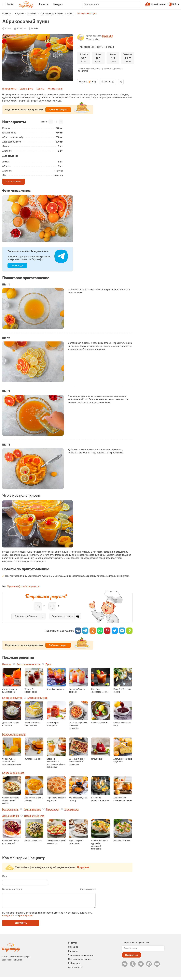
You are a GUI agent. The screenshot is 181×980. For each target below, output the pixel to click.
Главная (7, 14)
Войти (173, 4)
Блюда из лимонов (37, 698)
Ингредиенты (9, 89)
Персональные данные (80, 962)
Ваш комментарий (12, 889)
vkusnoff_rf (17, 266)
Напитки (32, 14)
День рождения (11, 816)
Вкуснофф (108, 36)
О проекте (73, 950)
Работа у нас (74, 966)
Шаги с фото (26, 89)
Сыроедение (53, 809)
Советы (40, 89)
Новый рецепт (158, 4)
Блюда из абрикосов (13, 773)
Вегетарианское (32, 809)
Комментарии (55, 89)
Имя (5, 876)
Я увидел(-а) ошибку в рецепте (23, 586)
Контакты (73, 954)
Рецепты (44, 4)
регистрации (26, 918)
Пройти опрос (75, 970)
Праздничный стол (34, 816)
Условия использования (81, 958)
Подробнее (83, 867)
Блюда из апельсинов (14, 734)
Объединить (15, 182)
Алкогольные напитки (52, 14)
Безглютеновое (10, 809)
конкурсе (7, 918)
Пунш (70, 14)
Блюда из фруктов (12, 698)
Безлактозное (72, 809)
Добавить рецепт (58, 110)
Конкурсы (58, 4)
